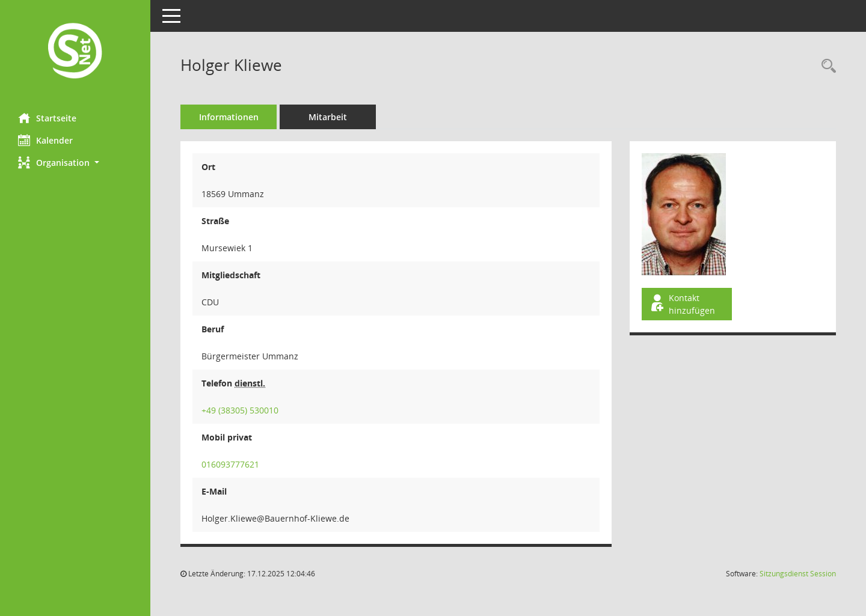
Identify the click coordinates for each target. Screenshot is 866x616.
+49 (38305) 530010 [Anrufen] (240, 410)
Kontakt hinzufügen (682, 304)
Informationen (229, 117)
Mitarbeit (328, 117)
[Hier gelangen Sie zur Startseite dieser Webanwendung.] (75, 52)
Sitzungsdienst (798, 574)
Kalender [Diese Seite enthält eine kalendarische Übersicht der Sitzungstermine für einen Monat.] (45, 140)
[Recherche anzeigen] (826, 66)
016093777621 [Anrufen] (230, 464)
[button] (75, 163)
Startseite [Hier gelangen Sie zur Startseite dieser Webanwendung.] (47, 118)
